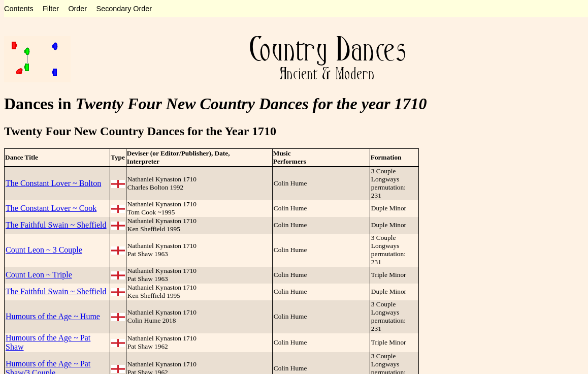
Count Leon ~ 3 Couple (44, 250)
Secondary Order (124, 9)
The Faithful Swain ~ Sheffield (56, 225)
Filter (51, 9)
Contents (19, 9)
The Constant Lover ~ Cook (51, 208)
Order (77, 9)
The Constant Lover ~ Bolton (53, 183)
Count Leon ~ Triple (39, 275)
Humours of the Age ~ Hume (53, 316)
